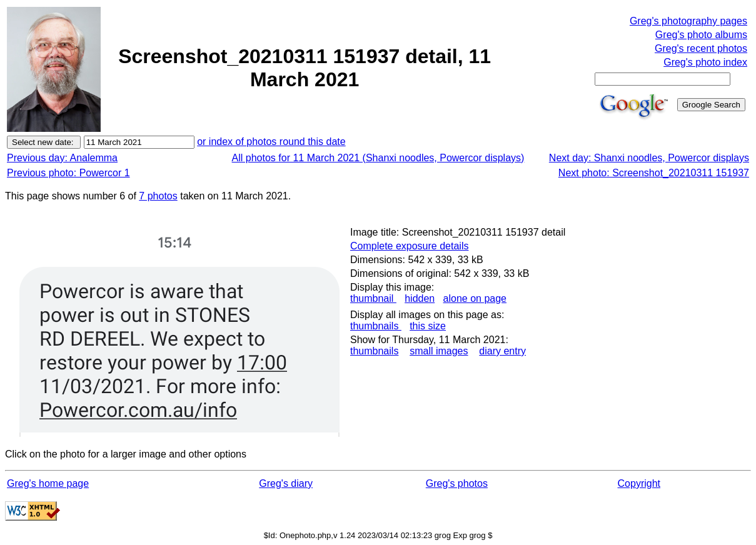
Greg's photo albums (701, 35)
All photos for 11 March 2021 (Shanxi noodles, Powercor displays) (378, 158)
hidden (420, 298)
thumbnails (376, 326)
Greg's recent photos (701, 48)
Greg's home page (48, 483)
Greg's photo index (705, 62)
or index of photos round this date (271, 142)
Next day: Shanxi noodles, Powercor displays (649, 158)
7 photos (158, 196)
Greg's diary (286, 483)
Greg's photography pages (688, 21)
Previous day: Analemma (62, 158)
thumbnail (373, 298)
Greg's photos (457, 483)
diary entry (502, 351)
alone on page (475, 298)
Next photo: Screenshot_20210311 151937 (654, 173)
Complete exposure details (409, 246)
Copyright (639, 483)
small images (439, 351)
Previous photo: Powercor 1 (68, 173)
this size (428, 326)
